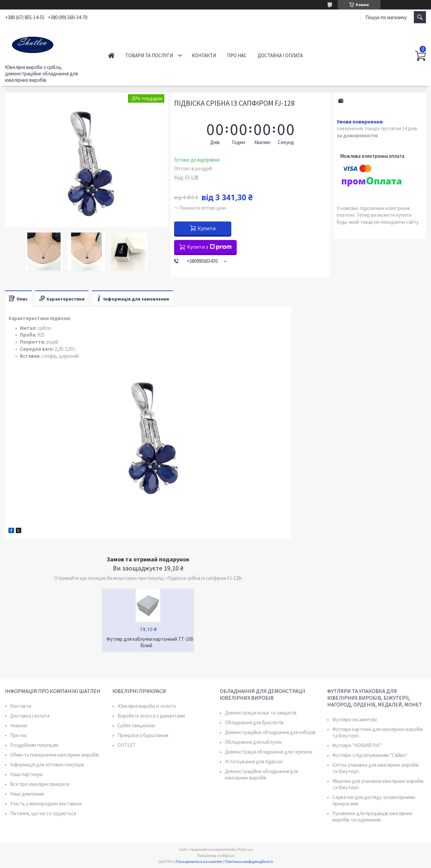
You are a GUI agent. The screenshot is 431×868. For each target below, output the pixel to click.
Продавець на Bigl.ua (216, 855)
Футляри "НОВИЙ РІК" (357, 745)
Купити (207, 228)
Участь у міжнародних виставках (46, 804)
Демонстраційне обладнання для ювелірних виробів (261, 774)
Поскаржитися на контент (199, 861)
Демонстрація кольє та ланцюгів (261, 713)
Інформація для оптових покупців (47, 765)
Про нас (237, 55)
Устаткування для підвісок (254, 761)
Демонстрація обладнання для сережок (269, 752)
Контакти (204, 55)
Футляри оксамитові (355, 719)
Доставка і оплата (280, 55)
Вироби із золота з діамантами (151, 716)
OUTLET (127, 745)
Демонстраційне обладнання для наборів (270, 732)
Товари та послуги (149, 55)
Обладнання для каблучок (253, 742)
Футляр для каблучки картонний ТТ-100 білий (150, 642)
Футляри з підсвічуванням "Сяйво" (370, 755)
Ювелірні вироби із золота (147, 706)
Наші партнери (26, 774)
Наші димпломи (27, 794)
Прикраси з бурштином (143, 735)
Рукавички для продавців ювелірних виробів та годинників (372, 817)
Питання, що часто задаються (43, 813)
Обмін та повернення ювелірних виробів (55, 755)
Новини (19, 725)
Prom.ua (245, 849)
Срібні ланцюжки (136, 725)
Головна (111, 55)
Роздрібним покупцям (34, 745)
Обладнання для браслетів (254, 722)
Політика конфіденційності (249, 861)
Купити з (209, 247)
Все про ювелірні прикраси (40, 784)
